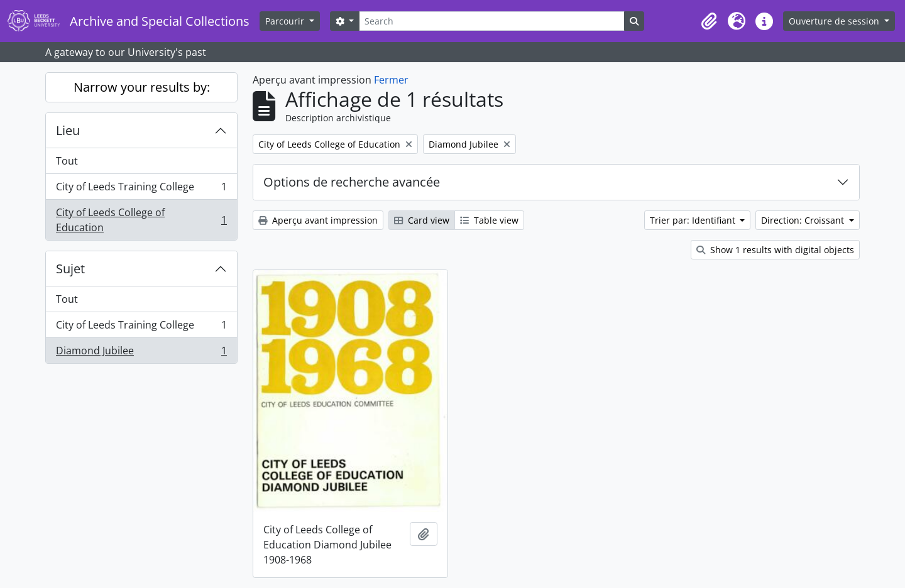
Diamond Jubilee (141, 353)
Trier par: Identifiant (694, 220)
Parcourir (286, 21)
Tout (67, 161)
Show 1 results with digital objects (775, 250)
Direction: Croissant (804, 220)
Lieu (68, 130)
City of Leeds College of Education (141, 220)
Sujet (70, 269)
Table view (489, 220)
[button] (709, 21)
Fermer (391, 80)
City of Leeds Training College (141, 189)
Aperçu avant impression (318, 220)
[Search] (491, 21)
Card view (422, 220)
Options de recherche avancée (352, 182)
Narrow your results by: (142, 87)
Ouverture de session (835, 21)
